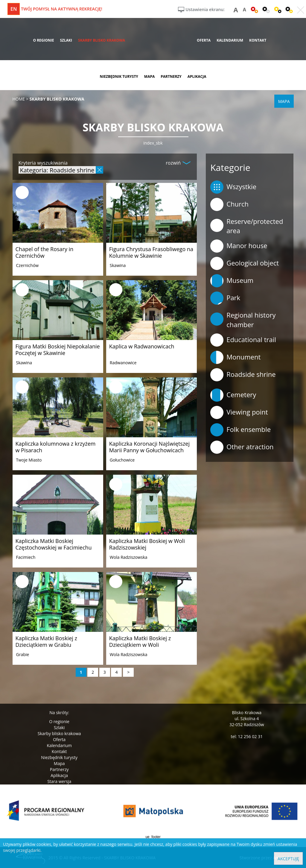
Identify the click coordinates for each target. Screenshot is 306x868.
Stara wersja (59, 781)
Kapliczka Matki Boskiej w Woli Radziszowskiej (147, 544)
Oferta (59, 739)
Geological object (245, 263)
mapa (149, 76)
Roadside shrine (243, 375)
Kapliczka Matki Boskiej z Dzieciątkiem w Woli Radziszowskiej (140, 645)
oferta (204, 40)
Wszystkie (233, 187)
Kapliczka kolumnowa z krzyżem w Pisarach (56, 447)
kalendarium (230, 40)
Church (229, 204)
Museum (232, 281)
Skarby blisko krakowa (59, 733)
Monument (235, 357)
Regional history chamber (243, 320)
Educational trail (243, 340)
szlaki (66, 40)
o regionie (43, 40)
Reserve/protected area (247, 226)
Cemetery (233, 395)
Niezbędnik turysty (59, 757)
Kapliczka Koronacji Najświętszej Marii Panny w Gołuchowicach (149, 447)
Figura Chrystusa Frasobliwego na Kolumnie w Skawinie (151, 252)
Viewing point (239, 412)
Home (19, 99)
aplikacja (197, 76)
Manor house (239, 246)
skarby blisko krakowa (102, 40)
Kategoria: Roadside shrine (57, 170)
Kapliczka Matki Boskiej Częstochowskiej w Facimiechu (54, 544)
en (14, 9)
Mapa (59, 763)
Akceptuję (288, 859)
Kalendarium (59, 745)
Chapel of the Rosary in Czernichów (45, 252)
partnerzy (171, 76)
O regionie (59, 721)
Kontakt (59, 751)
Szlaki (59, 727)
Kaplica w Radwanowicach (142, 346)
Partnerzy (59, 769)
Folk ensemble (240, 430)
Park (225, 298)
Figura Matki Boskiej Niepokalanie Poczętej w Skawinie (58, 350)
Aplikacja (59, 775)
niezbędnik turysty (119, 76)
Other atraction (242, 447)
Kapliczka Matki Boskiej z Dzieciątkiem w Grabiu (46, 641)
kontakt (258, 40)
